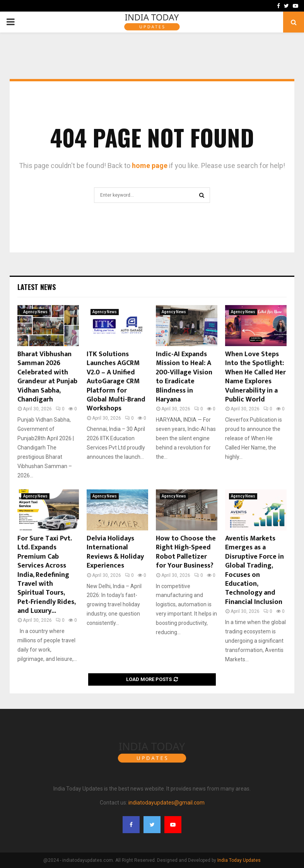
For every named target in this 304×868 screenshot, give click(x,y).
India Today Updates (239, 860)
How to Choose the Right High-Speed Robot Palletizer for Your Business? (186, 552)
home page (150, 166)
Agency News (35, 312)
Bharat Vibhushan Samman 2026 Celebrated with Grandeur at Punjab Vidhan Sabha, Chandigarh (47, 377)
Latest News (37, 287)
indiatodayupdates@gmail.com (167, 803)
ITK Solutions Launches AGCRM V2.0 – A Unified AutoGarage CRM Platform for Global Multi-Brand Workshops (116, 381)
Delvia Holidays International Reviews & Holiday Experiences (115, 552)
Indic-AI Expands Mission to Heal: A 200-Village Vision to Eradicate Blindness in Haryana (184, 377)
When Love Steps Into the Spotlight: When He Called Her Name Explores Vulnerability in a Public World (255, 377)
